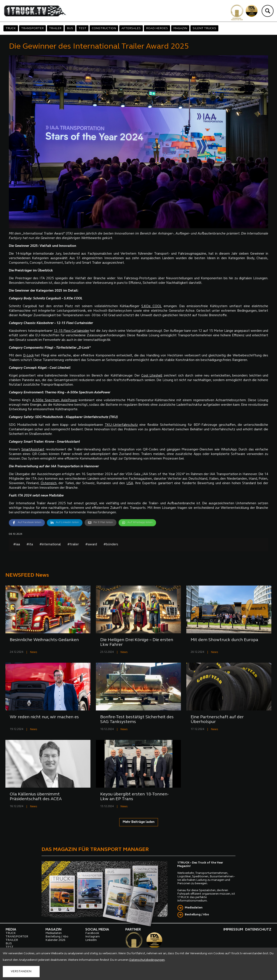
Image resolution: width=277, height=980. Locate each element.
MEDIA (11, 930)
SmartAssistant (33, 450)
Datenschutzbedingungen (147, 960)
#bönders (111, 545)
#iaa (17, 545)
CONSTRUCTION (104, 28)
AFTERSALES (131, 28)
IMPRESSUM (233, 930)
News (34, 652)
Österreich (49, 483)
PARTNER (133, 930)
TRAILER (55, 28)
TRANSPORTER (32, 28)
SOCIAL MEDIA (97, 930)
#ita (30, 545)
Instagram (93, 937)
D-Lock (28, 356)
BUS (70, 28)
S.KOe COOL (151, 306)
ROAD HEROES (157, 28)
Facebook (92, 933)
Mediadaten (194, 908)
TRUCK (11, 28)
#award (91, 545)
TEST (82, 28)
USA (130, 483)
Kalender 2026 (55, 940)
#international (50, 545)
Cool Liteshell (152, 376)
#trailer (73, 545)
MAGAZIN (180, 28)
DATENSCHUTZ (258, 930)
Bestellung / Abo (197, 915)
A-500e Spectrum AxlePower (55, 400)
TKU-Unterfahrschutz (121, 425)
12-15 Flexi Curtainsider (71, 331)
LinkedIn (91, 940)
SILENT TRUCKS (204, 28)
